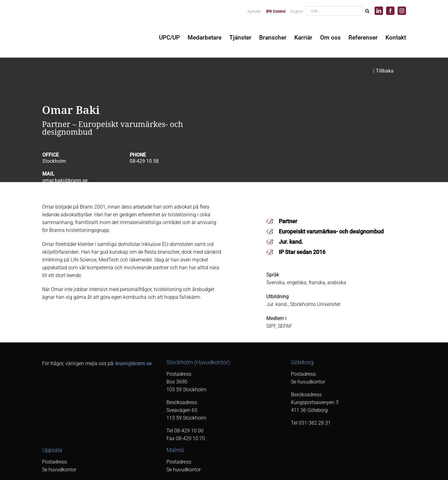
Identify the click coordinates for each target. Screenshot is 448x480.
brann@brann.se (133, 363)
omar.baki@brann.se (65, 180)
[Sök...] (334, 11)
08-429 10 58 (144, 161)
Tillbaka (383, 71)
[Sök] (367, 11)
